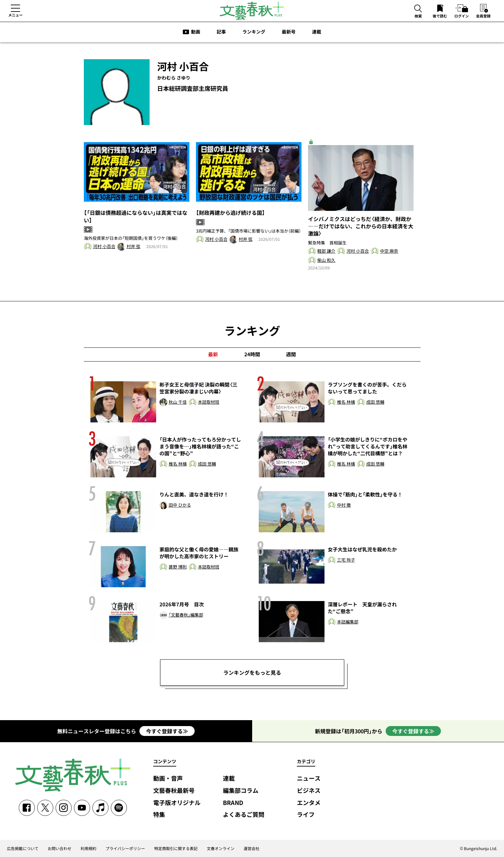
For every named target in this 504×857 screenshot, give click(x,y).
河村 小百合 (104, 247)
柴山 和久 (326, 260)
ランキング (254, 32)
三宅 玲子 (346, 560)
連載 (317, 32)
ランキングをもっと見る (252, 672)
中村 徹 (344, 505)
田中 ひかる (180, 505)
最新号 (289, 32)
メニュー (15, 15)
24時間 (252, 354)
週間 (291, 354)
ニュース (309, 779)
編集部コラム (241, 791)
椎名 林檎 (346, 402)
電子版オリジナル (177, 803)
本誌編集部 (348, 622)
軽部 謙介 (326, 251)
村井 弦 (133, 247)
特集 (159, 815)
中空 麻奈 (389, 251)
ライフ (306, 815)
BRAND (233, 803)
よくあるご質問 (244, 815)
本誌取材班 (209, 402)
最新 (213, 354)
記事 (221, 32)
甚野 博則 (178, 567)
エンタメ (309, 803)
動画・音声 (168, 779)
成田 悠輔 (375, 402)
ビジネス (309, 791)
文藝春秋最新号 (174, 791)
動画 (196, 32)
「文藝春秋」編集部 (186, 615)
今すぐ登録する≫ (167, 731)
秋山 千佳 (178, 402)
